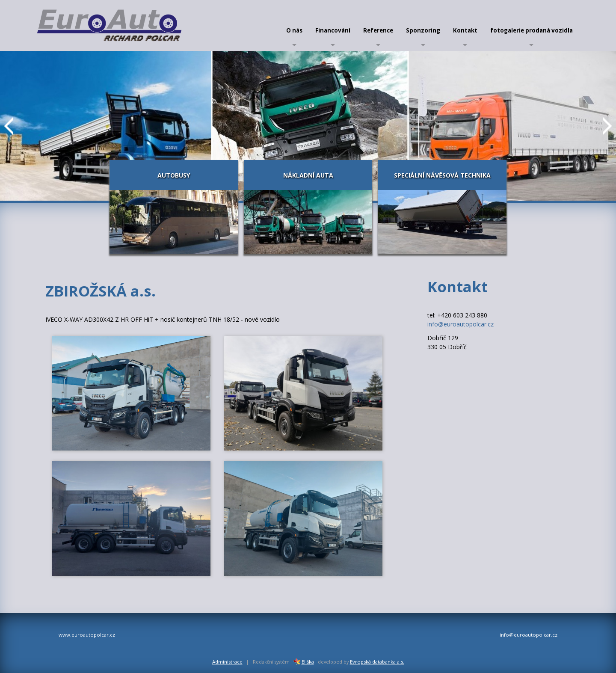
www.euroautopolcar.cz (87, 635)
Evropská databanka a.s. (377, 662)
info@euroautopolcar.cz (461, 324)
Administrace (227, 662)
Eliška (302, 662)
